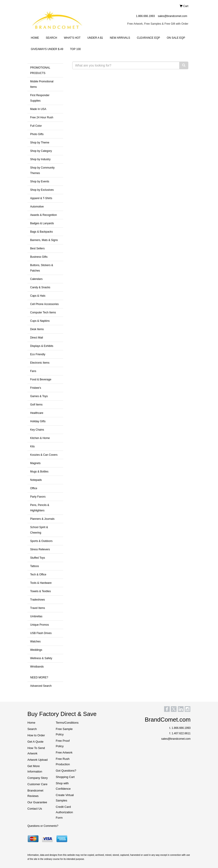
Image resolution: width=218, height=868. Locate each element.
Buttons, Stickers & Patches (42, 268)
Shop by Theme (40, 143)
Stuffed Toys (38, 558)
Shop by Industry (40, 159)
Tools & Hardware (41, 583)
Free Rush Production (63, 762)
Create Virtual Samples (65, 798)
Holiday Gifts (38, 421)
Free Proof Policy (63, 743)
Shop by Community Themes (42, 170)
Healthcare (37, 413)
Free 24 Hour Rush (42, 117)
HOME (35, 38)
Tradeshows (38, 600)
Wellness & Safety (41, 658)
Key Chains (37, 430)
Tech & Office (38, 575)
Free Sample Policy (64, 732)
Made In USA (38, 109)
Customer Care (37, 784)
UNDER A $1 (95, 38)
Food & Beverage (41, 379)
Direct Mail (37, 338)
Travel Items (38, 608)
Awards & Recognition (44, 215)
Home (31, 723)
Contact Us (35, 809)
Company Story (38, 778)
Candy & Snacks (40, 287)
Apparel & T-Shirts (41, 198)
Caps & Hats (38, 296)
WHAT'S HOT (72, 38)
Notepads (36, 480)
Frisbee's (36, 388)
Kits (32, 446)
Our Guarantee (37, 802)
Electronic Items (40, 363)
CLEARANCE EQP (148, 38)
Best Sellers (37, 248)
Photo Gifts (37, 134)
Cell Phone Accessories (44, 304)
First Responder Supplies (40, 98)
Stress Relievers (40, 549)
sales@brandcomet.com (172, 16)
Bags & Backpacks (41, 232)
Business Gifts (39, 257)
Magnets (35, 463)
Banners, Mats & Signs (44, 240)
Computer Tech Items (43, 312)
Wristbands (37, 667)
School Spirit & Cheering (39, 530)
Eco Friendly (38, 354)
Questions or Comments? (43, 826)
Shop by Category (41, 151)
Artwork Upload (38, 760)
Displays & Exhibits (42, 346)
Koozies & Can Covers (44, 455)
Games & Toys (39, 396)
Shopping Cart (65, 777)
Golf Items (36, 405)
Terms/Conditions (67, 723)
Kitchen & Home (40, 438)
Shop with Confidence (63, 786)
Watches (35, 641)
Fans (33, 371)
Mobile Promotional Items (42, 84)
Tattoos (35, 566)
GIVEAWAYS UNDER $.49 (47, 49)
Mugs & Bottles (39, 472)
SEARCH (51, 38)
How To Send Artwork (36, 751)
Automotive (37, 207)
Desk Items (37, 329)
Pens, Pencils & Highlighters (40, 508)
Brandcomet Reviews (35, 793)
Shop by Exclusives (42, 190)
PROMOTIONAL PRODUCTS (40, 70)
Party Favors (38, 497)
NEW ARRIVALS (120, 38)
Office (34, 488)
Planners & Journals (42, 519)
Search (32, 729)
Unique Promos (40, 625)
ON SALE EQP (176, 38)
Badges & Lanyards (42, 223)
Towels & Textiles (40, 591)
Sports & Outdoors (41, 541)
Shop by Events (40, 181)
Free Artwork (64, 752)
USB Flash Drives (41, 633)
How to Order (36, 735)
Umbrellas (36, 616)
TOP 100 (75, 49)
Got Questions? (66, 771)
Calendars (36, 279)
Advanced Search (41, 686)
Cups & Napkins (40, 321)
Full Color (36, 126)
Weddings (36, 650)
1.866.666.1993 (145, 16)
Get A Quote (35, 742)
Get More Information (35, 769)
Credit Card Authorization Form (64, 812)
